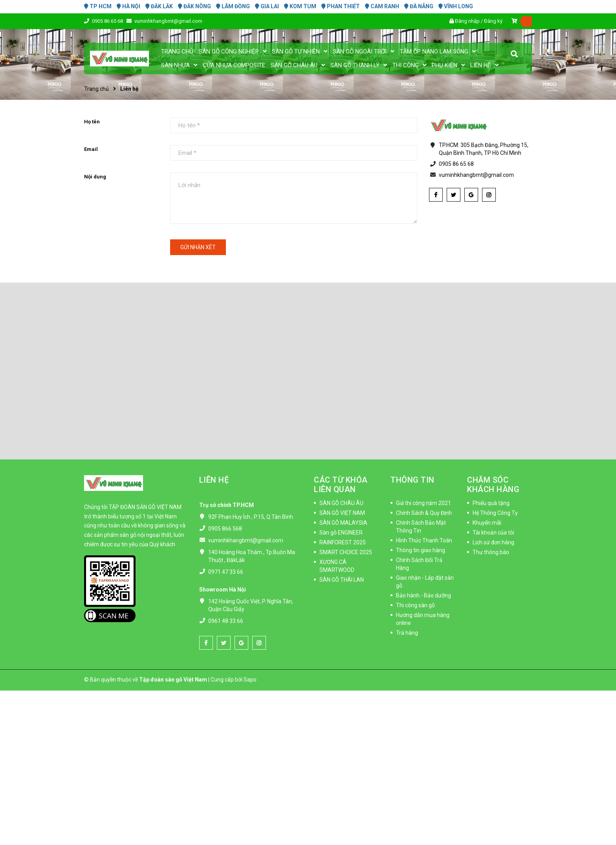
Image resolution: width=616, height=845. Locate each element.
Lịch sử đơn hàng (493, 542)
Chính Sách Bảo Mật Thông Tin (421, 527)
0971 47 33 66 (226, 572)
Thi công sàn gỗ (415, 605)
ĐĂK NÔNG (194, 6)
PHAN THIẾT (341, 6)
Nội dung (95, 177)
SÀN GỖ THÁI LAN (342, 580)
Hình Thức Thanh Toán (424, 540)
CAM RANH (382, 6)
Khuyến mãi (487, 523)
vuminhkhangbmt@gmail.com (168, 21)
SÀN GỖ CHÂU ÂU (341, 503)
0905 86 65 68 (108, 21)
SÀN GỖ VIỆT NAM (342, 513)
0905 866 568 (225, 529)
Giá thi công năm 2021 (423, 503)
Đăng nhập (467, 21)
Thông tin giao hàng (421, 550)
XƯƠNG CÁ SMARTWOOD (337, 566)
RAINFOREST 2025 (343, 542)
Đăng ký (493, 21)
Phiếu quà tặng (491, 503)
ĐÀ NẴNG (419, 6)
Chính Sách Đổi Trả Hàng (419, 564)
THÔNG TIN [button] (412, 480)
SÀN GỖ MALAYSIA (343, 523)
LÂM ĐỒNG (233, 6)
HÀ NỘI (128, 6)
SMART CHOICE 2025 (346, 552)
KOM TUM (300, 6)
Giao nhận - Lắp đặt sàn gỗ (425, 582)
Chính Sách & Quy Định (424, 513)
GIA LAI (267, 6)
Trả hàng (407, 633)
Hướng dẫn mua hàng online (423, 619)
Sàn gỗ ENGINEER (341, 533)
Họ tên (92, 122)
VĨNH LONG (456, 6)
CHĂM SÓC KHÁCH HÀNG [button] (493, 485)
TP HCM (98, 6)
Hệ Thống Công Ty (495, 513)
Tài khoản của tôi (493, 533)
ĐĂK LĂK (159, 6)
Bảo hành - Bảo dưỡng (423, 595)
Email (91, 149)
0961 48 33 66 (226, 621)
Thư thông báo (491, 552)
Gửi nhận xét (198, 247)
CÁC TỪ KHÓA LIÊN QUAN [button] (341, 485)
